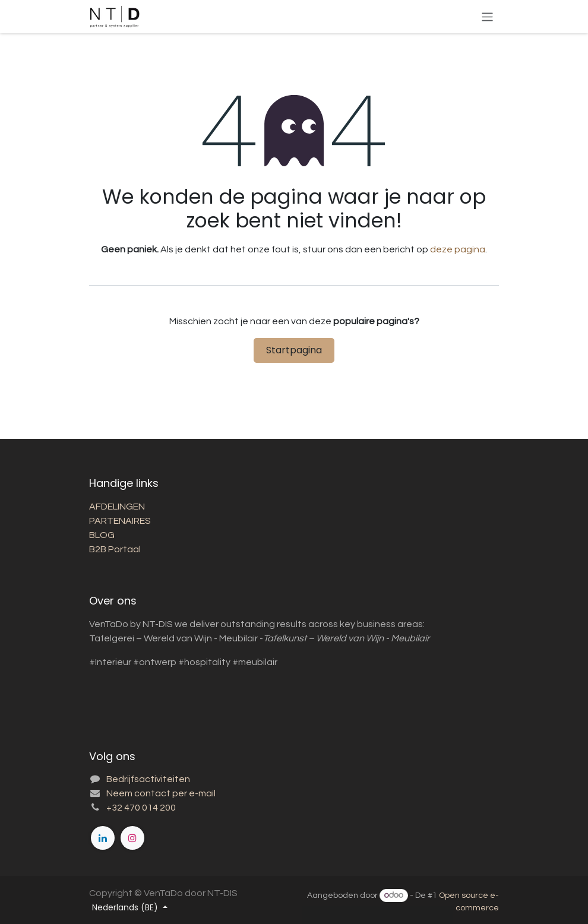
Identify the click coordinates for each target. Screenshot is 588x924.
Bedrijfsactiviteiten (148, 779)
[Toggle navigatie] (487, 16)
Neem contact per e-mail (161, 793)
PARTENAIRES (121, 521)
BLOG (102, 535)
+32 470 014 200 (141, 808)
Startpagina (294, 350)
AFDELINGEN (117, 507)
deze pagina (458, 249)
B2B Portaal (115, 549)
